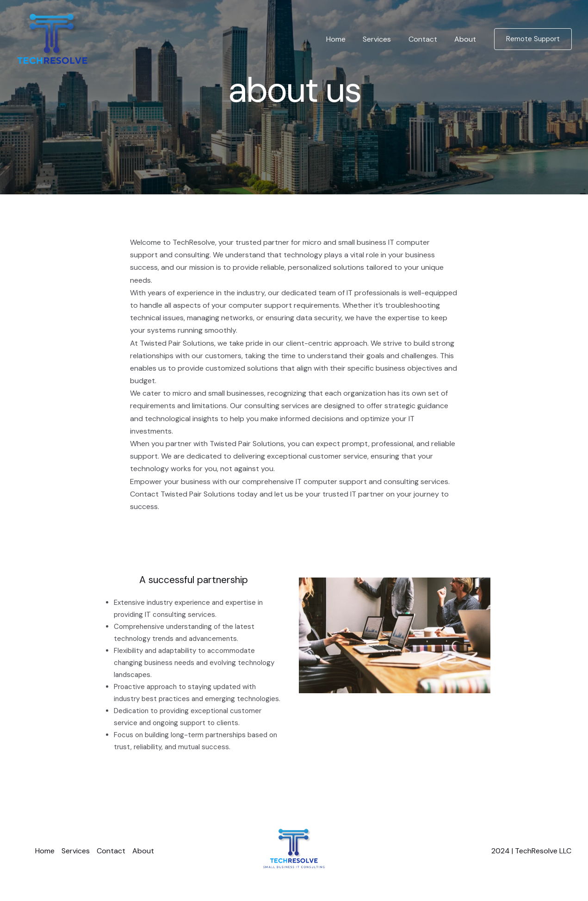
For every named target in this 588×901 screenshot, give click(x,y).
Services (383, 39)
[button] (533, 39)
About (467, 39)
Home (345, 39)
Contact (427, 39)
